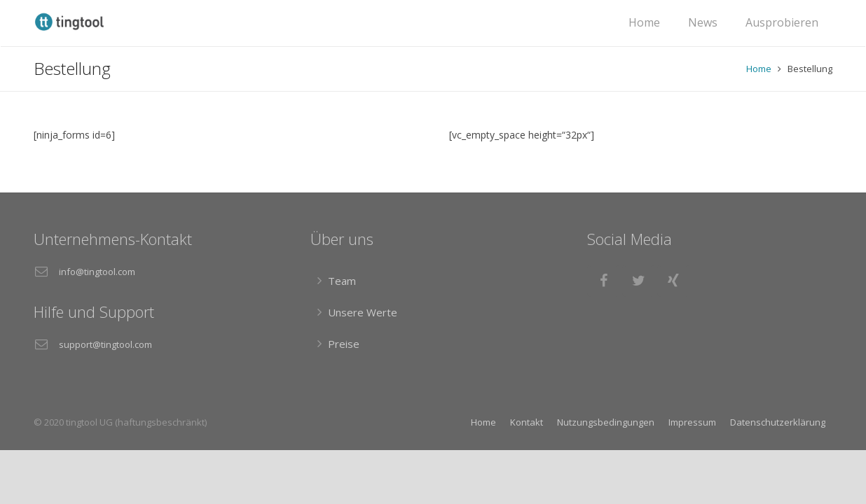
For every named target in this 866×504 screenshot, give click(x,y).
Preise (344, 344)
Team (342, 281)
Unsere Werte (363, 312)
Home (759, 69)
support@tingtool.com (105, 344)
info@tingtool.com (97, 272)
